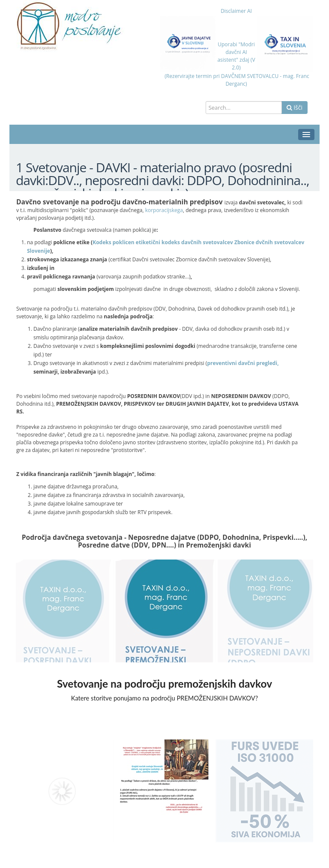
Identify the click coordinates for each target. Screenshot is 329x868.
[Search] (244, 108)
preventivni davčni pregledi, (243, 363)
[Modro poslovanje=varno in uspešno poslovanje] (67, 26)
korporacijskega (164, 210)
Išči (295, 107)
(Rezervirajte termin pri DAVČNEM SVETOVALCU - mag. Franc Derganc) (236, 80)
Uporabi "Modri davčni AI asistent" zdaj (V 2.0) (236, 56)
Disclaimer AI (236, 11)
